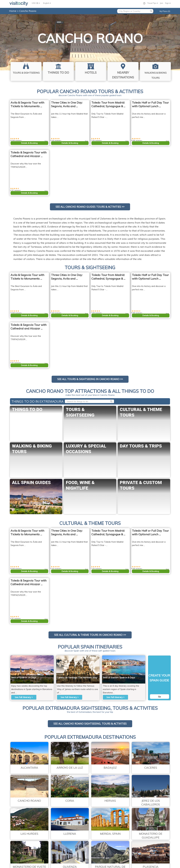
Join (162, 3)
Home (13, 11)
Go (159, 697)
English (47, 3)
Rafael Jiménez (172, 16)
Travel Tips (153, 3)
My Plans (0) (165, 11)
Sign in (168, 3)
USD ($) (36, 3)
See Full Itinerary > (24, 697)
